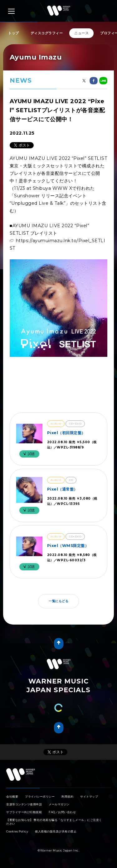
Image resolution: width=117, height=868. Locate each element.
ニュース (81, 33)
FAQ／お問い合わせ (62, 812)
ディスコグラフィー (47, 33)
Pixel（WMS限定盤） (68, 546)
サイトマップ (89, 796)
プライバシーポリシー (40, 796)
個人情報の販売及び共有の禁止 (56, 831)
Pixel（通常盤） (62, 489)
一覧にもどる (58, 601)
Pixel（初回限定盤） (66, 433)
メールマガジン (59, 804)
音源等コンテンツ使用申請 (24, 804)
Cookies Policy (17, 831)
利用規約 (67, 796)
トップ (14, 33)
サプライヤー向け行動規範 (24, 812)
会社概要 (12, 796)
